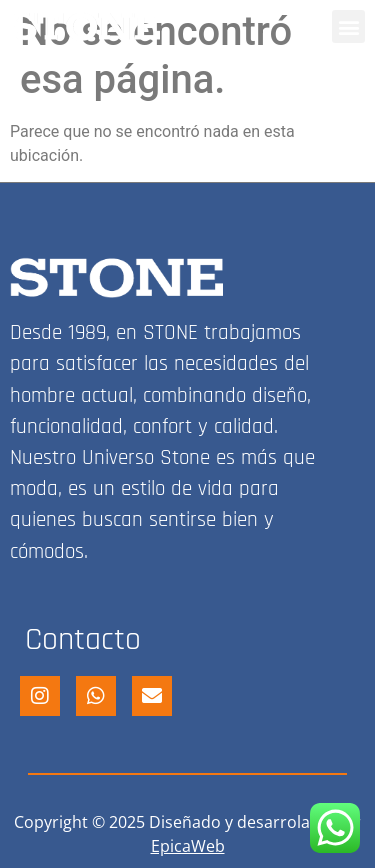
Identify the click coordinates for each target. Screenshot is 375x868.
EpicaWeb (188, 846)
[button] (348, 26)
